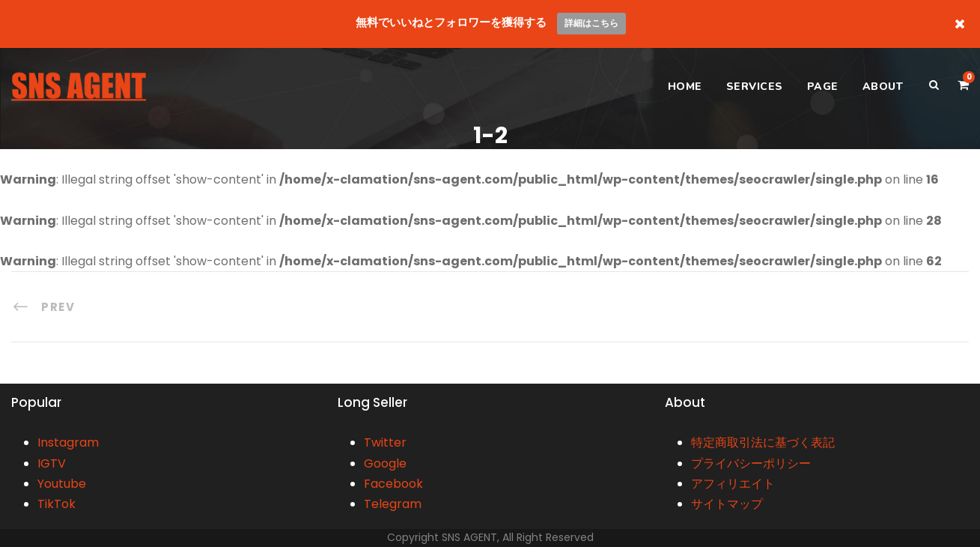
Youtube (62, 484)
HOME (685, 87)
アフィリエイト (733, 484)
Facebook (393, 484)
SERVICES (755, 87)
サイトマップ (727, 504)
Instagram (68, 442)
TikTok (57, 504)
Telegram (393, 504)
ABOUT (883, 87)
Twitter (385, 442)
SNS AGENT (469, 537)
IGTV (52, 463)
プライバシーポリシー (751, 463)
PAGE (823, 87)
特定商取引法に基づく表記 (763, 442)
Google (385, 463)
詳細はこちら (591, 23)
